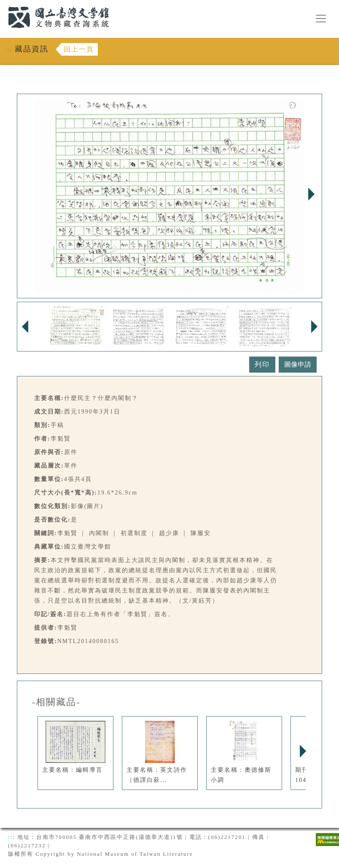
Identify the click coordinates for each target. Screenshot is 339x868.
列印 (262, 364)
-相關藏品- (56, 702)
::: (3, 5)
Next (311, 194)
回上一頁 (79, 49)
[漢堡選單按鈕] (321, 19)
